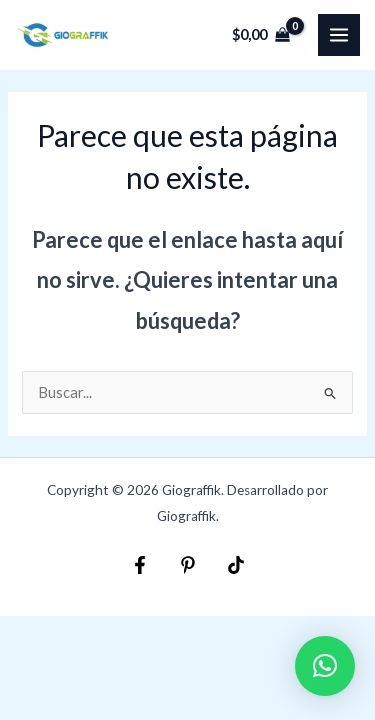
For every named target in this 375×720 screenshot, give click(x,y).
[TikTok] (236, 565)
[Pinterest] (188, 565)
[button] (325, 666)
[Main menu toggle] (339, 35)
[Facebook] (140, 565)
